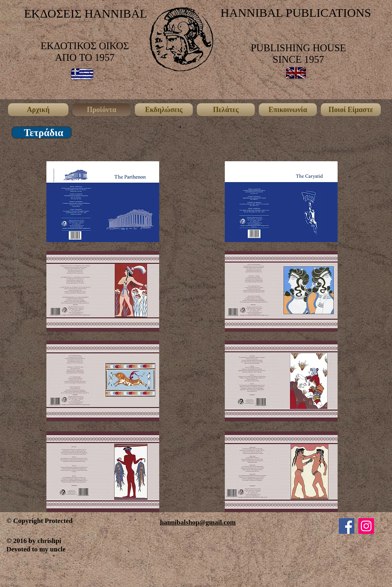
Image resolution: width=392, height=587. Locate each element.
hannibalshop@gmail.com (198, 522)
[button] (44, 133)
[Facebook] (347, 526)
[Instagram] (366, 526)
